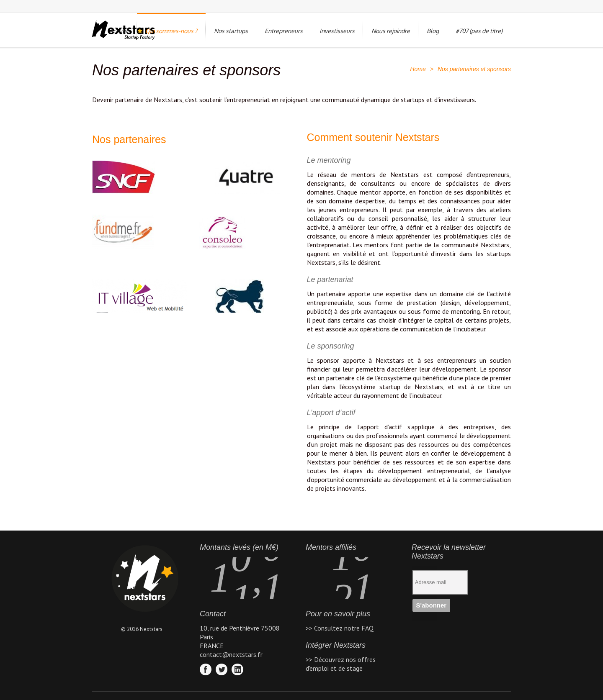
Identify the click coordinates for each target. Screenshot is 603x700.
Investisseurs (337, 31)
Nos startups (231, 31)
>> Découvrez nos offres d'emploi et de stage (341, 664)
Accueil (119, 31)
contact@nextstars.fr (231, 654)
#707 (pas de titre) (479, 31)
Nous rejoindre (391, 31)
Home (418, 69)
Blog (433, 31)
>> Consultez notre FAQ (340, 628)
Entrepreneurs (284, 31)
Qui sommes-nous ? (171, 31)
